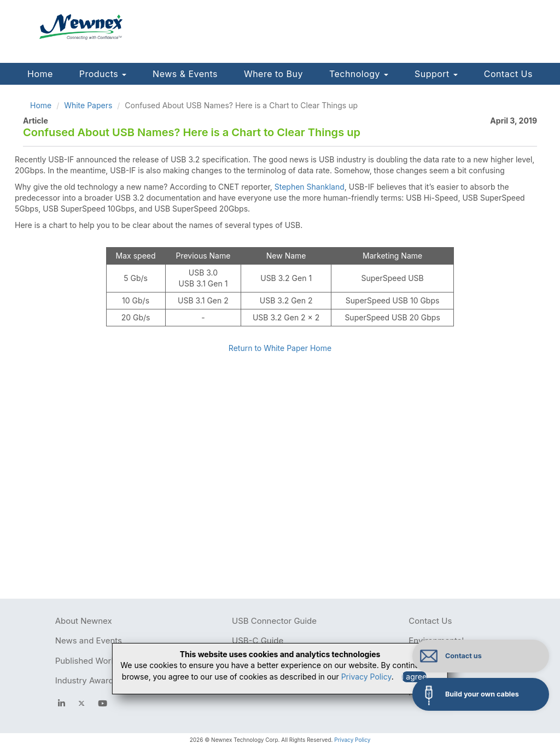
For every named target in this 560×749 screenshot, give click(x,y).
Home (40, 74)
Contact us (463, 656)
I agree (415, 677)
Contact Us (508, 74)
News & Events (185, 74)
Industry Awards (87, 680)
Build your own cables (482, 694)
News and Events (89, 640)
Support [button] (436, 74)
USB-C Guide (258, 640)
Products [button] (103, 74)
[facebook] (62, 703)
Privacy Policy (352, 740)
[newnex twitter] (81, 703)
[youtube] (103, 703)
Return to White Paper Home (280, 348)
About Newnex (84, 621)
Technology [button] (359, 74)
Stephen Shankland (310, 187)
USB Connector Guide (274, 621)
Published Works (88, 661)
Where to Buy (273, 74)
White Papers (88, 105)
